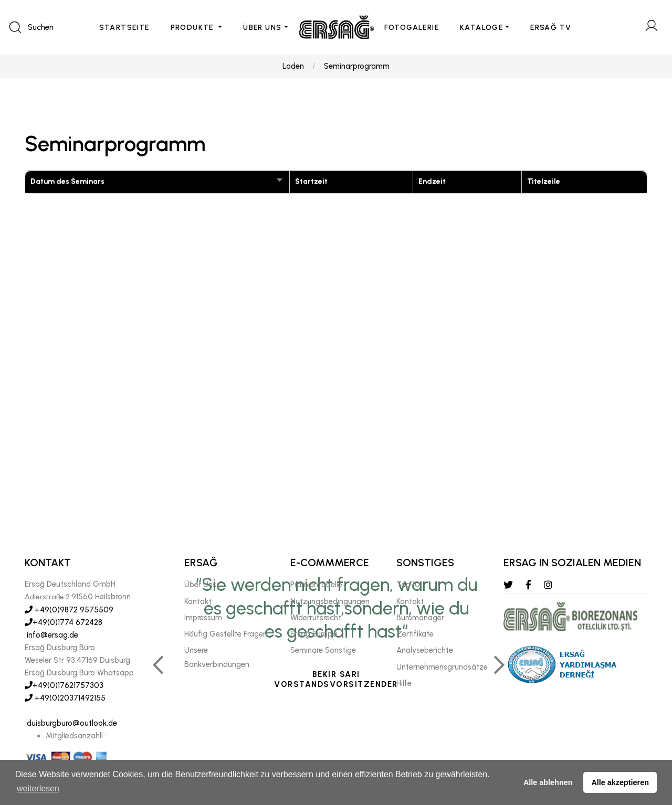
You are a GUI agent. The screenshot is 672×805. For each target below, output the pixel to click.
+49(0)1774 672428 (64, 622)
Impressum (203, 618)
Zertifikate (415, 634)
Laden (293, 66)
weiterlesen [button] (38, 788)
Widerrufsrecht (316, 618)
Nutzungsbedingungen (330, 601)
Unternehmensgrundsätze (442, 667)
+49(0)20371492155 (65, 698)
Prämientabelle (316, 585)
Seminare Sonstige (323, 650)
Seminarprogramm (357, 66)
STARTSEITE (124, 28)
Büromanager (420, 618)
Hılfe (404, 683)
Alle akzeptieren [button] (620, 782)
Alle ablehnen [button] (548, 782)
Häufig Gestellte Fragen (226, 634)
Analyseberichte (425, 650)
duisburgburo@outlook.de (71, 723)
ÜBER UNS (262, 28)
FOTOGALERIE (412, 28)
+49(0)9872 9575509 (69, 610)
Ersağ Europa (314, 634)
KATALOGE (481, 28)
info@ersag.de (51, 635)
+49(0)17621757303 (64, 685)
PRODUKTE (193, 28)
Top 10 (408, 585)
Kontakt (198, 601)
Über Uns (200, 585)
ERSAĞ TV (551, 28)
